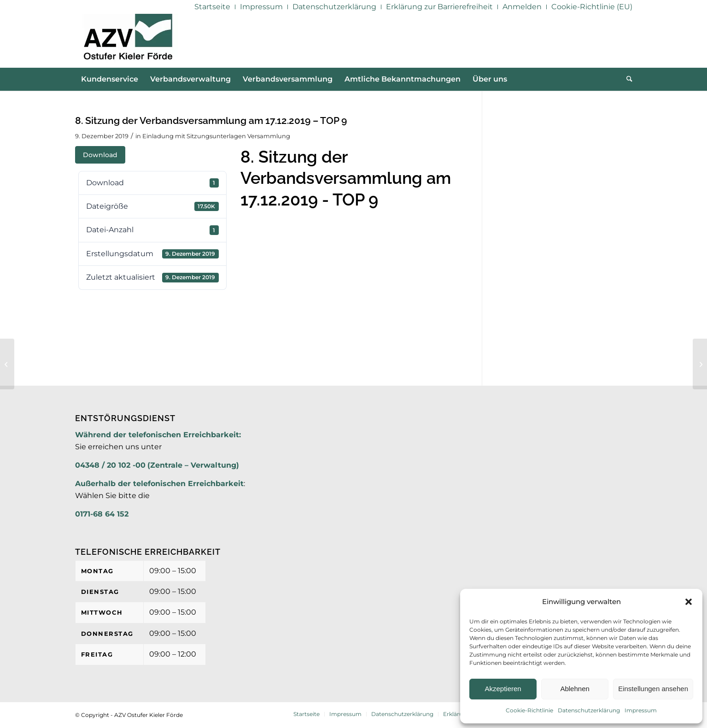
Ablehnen (575, 689)
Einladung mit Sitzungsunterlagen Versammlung (216, 136)
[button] (689, 602)
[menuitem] (213, 7)
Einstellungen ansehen (653, 689)
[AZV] (128, 41)
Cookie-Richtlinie (529, 710)
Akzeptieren (503, 689)
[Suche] (626, 79)
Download (100, 155)
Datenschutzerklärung (589, 710)
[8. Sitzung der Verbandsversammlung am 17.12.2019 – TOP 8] (7, 364)
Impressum (641, 710)
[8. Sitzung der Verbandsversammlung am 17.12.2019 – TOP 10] (700, 364)
